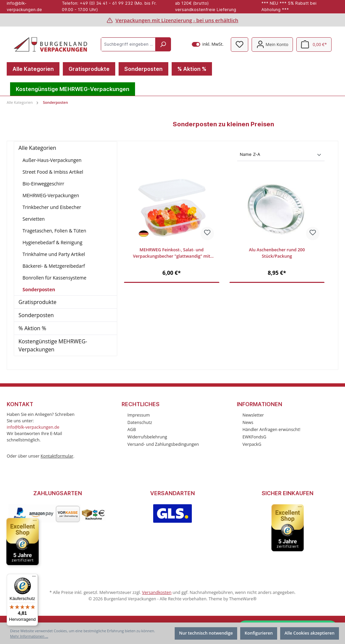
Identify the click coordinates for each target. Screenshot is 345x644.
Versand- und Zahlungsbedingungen (163, 444)
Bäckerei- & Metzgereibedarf (54, 266)
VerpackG (252, 444)
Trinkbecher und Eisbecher (52, 207)
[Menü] (34, 578)
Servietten (34, 219)
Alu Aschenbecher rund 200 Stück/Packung (277, 253)
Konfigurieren (259, 633)
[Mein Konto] (272, 45)
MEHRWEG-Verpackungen (51, 195)
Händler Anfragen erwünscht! (271, 430)
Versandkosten (157, 592)
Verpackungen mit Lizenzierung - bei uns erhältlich (177, 20)
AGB (132, 430)
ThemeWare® (243, 599)
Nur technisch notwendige (206, 633)
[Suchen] (163, 44)
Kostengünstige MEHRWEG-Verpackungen (53, 345)
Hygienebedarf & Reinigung (52, 242)
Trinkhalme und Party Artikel (54, 254)
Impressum (139, 415)
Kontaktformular (57, 456)
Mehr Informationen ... (29, 636)
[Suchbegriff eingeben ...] (128, 44)
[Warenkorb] (314, 45)
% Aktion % (32, 328)
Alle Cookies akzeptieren (310, 633)
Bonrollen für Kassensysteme (54, 278)
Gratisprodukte (37, 302)
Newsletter (253, 415)
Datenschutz (140, 422)
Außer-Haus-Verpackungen (52, 160)
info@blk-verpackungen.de (33, 427)
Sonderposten (39, 289)
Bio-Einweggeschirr (43, 184)
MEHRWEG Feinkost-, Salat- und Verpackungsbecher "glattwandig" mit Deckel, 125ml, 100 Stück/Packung (172, 253)
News (248, 422)
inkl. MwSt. (208, 45)
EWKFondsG (254, 437)
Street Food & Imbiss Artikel (53, 172)
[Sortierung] (281, 155)
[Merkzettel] (240, 45)
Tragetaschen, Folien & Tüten (54, 231)
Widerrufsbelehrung (147, 437)
